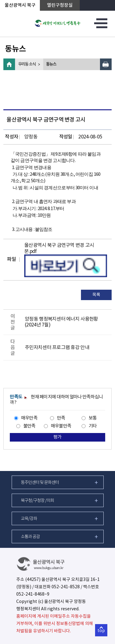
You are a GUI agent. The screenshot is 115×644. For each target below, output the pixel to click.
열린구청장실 (60, 5)
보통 (93, 418)
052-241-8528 (66, 587)
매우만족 (29, 418)
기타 (93, 426)
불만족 (29, 426)
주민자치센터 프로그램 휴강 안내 (57, 348)
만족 (61, 418)
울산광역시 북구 (20, 5)
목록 (96, 295)
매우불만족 (61, 426)
